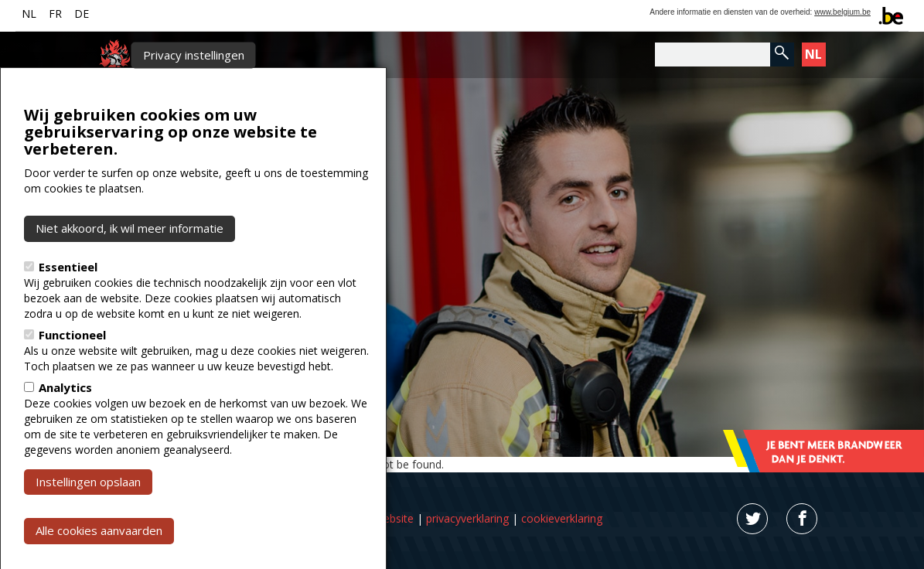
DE (82, 14)
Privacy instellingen (194, 103)
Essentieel (68, 314)
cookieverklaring (562, 518)
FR (55, 14)
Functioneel (72, 382)
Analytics (65, 434)
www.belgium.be (842, 12)
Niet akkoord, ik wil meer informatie (130, 276)
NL (29, 14)
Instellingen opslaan (88, 529)
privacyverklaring (467, 518)
